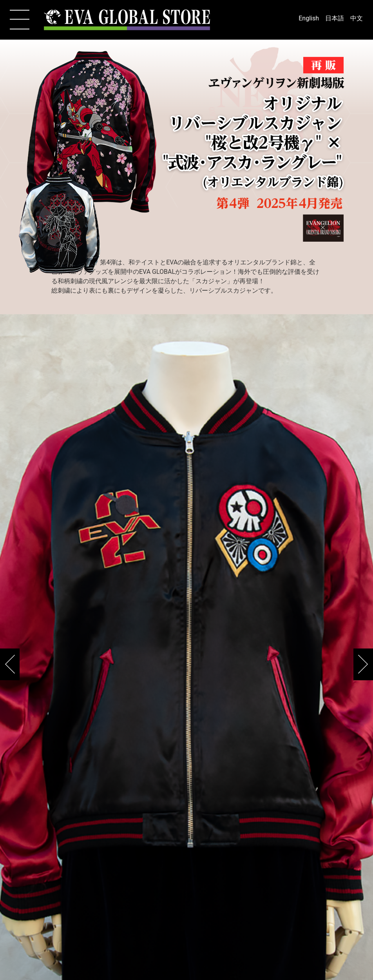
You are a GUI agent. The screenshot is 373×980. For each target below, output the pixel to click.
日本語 (335, 18)
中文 (357, 18)
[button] (363, 664)
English (309, 18)
